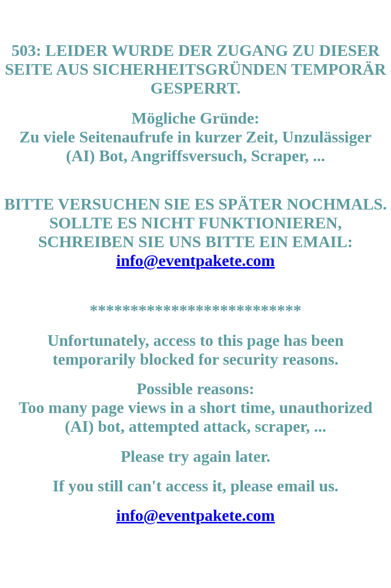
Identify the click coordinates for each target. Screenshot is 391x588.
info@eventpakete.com (195, 260)
